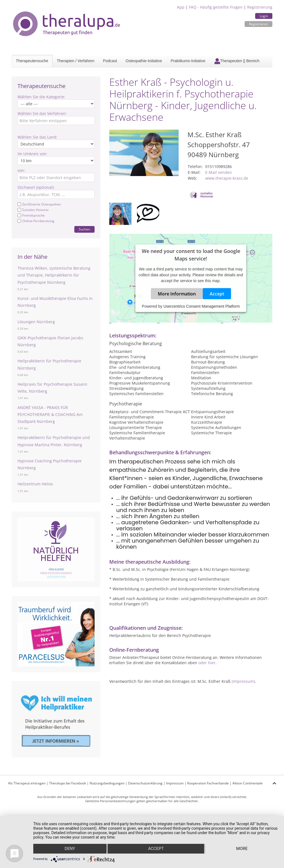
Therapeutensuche (32, 61)
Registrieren (258, 24)
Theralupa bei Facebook (68, 783)
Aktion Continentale (248, 783)
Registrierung (260, 7)
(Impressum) (243, 681)
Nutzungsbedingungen (107, 783)
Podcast (110, 61)
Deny (70, 849)
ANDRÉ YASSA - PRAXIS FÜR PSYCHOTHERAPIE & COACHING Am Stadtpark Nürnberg (50, 414)
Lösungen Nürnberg (36, 322)
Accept (217, 294)
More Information (177, 294)
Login (264, 16)
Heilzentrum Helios (35, 484)
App (181, 7)
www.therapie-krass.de (227, 178)
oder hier (207, 663)
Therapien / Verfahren (76, 61)
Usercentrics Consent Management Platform (201, 306)
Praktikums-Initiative (188, 61)
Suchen (84, 229)
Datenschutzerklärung (145, 783)
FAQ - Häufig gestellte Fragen (216, 7)
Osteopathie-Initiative (144, 61)
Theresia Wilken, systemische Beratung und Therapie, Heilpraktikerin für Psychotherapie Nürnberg (54, 275)
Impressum (175, 783)
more (242, 849)
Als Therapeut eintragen (27, 783)
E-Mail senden (219, 172)
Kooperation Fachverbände (208, 783)
